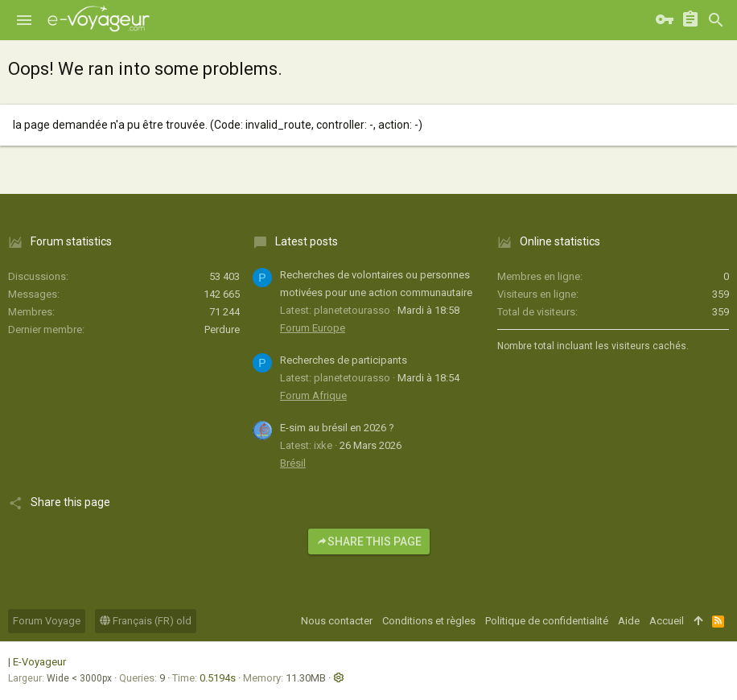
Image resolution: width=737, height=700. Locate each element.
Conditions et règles (429, 621)
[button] (24, 20)
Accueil (667, 621)
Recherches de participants (344, 360)
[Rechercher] (716, 20)
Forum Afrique (313, 395)
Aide (629, 621)
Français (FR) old (146, 621)
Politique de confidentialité (547, 621)
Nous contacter (337, 621)
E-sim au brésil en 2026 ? (337, 428)
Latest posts (307, 241)
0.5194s (218, 678)
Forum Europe (313, 328)
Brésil (293, 463)
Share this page (369, 541)
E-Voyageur (39, 662)
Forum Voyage (47, 621)
